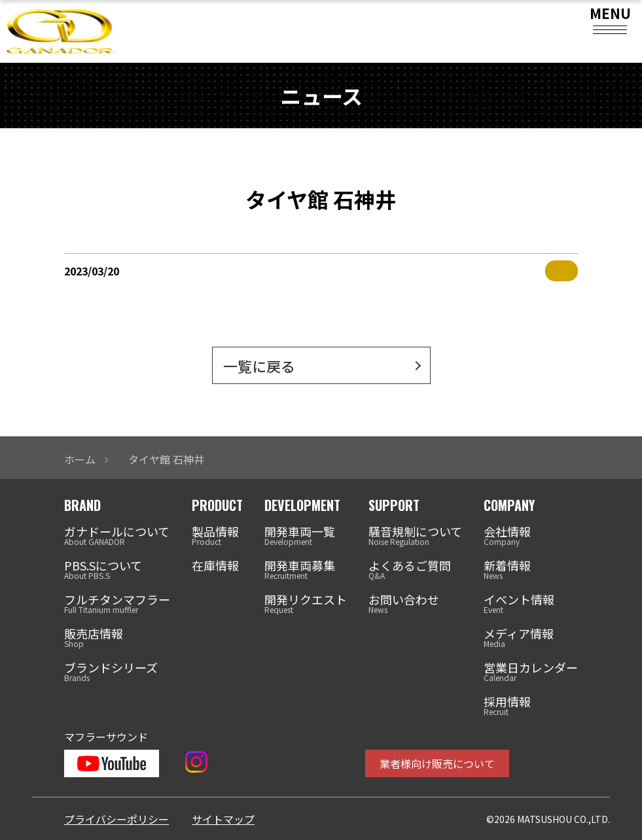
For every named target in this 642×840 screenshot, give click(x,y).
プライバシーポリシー (116, 819)
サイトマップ (223, 819)
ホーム (80, 459)
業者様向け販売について (437, 763)
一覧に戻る (259, 366)
